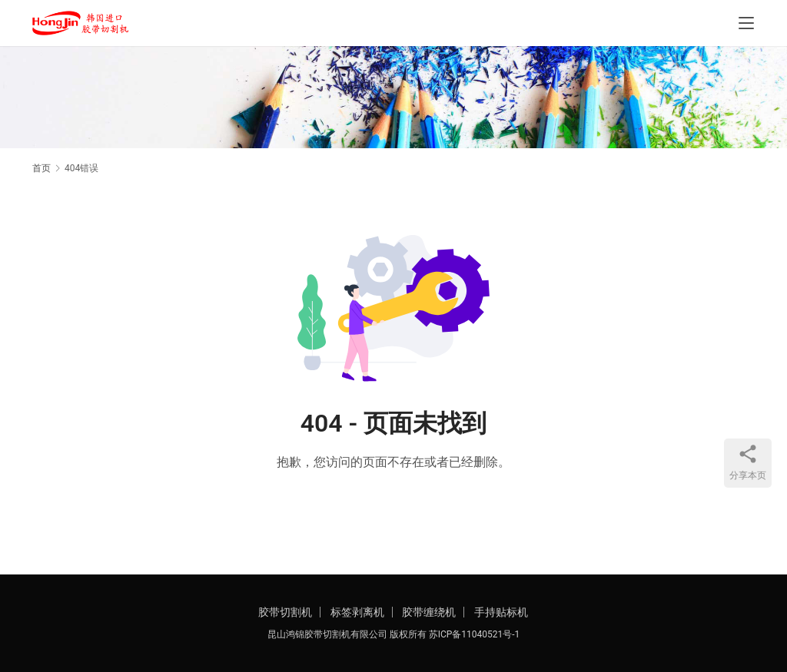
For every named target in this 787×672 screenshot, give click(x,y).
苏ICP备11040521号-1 (475, 634)
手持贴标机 (501, 612)
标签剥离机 (357, 612)
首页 (42, 168)
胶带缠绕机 (429, 612)
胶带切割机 (285, 612)
